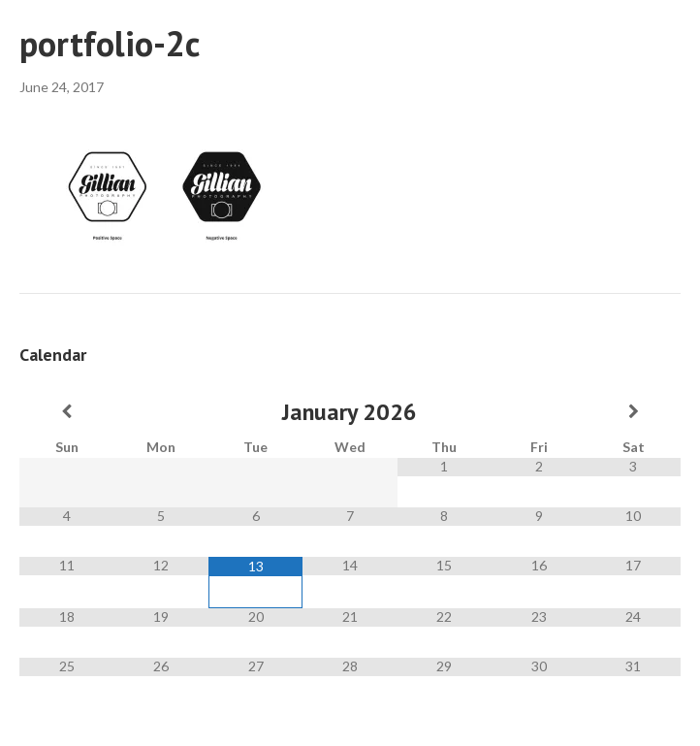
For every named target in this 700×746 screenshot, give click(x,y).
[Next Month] (634, 411)
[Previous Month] (66, 411)
